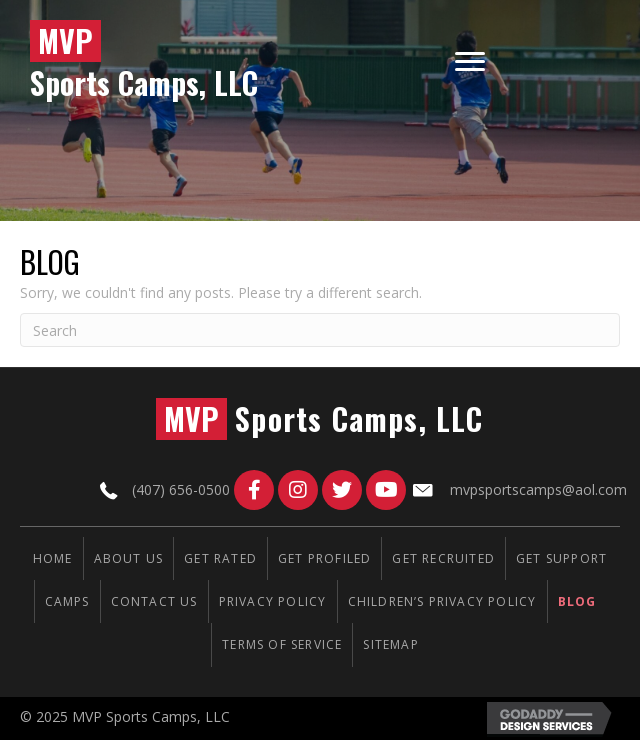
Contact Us (154, 601)
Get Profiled (324, 558)
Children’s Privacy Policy (442, 601)
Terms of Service (282, 644)
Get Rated (220, 558)
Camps (67, 601)
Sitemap (390, 644)
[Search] (320, 330)
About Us (129, 558)
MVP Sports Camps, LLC (151, 716)
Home (53, 558)
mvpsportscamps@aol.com (538, 489)
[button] (254, 490)
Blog (577, 601)
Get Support (561, 558)
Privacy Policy (273, 601)
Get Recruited (443, 558)
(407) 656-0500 (181, 489)
